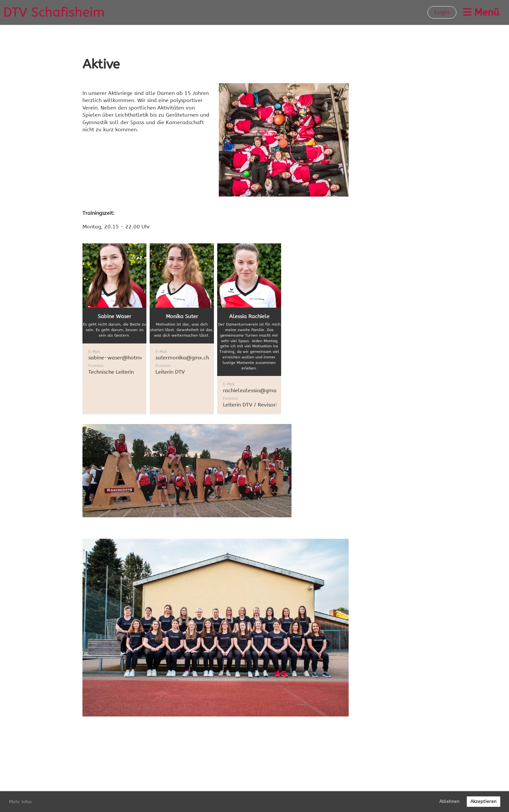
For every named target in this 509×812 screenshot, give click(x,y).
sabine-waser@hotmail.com (124, 358)
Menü (481, 12)
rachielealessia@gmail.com (258, 390)
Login (442, 12)
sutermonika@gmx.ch (182, 358)
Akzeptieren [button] (483, 801)
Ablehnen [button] (449, 801)
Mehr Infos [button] (20, 802)
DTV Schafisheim (54, 12)
